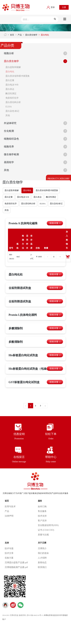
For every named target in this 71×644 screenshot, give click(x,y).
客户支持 (42, 521)
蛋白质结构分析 (13, 102)
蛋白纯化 (10, 72)
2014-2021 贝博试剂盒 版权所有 (14, 615)
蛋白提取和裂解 (13, 67)
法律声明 (9, 516)
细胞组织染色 (11, 139)
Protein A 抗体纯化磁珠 (23, 223)
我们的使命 (43, 553)
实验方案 (9, 558)
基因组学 (9, 162)
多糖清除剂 (16, 328)
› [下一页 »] (45, 406)
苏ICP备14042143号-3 (35, 615)
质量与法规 (43, 535)
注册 (64, 7)
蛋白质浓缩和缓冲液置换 (18, 76)
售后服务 (42, 511)
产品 (20, 35)
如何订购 (42, 507)
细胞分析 (9, 53)
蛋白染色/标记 (12, 111)
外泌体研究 (10, 123)
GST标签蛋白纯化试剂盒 (24, 382)
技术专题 (9, 548)
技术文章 (9, 553)
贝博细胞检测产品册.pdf (16, 567)
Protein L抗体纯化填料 (23, 315)
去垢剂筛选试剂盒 (20, 288)
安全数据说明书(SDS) (48, 525)
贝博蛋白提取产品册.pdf (16, 563)
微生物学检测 (11, 154)
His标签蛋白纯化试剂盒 (23, 355)
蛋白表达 (10, 89)
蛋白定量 (10, 80)
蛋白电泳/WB (12, 85)
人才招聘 (42, 558)
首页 (12, 35)
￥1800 (39, 257)
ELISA (9, 107)
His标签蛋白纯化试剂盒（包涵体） (30, 369)
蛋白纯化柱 (16, 275)
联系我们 (42, 567)
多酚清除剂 (16, 342)
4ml (18, 257)
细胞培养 (9, 147)
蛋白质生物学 (31, 35)
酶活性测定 (11, 94)
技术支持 (42, 516)
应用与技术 (10, 507)
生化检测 (9, 131)
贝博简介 (42, 548)
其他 (8, 115)
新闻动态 (42, 563)
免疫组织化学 (12, 98)
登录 (51, 7)
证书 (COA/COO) (46, 530)
